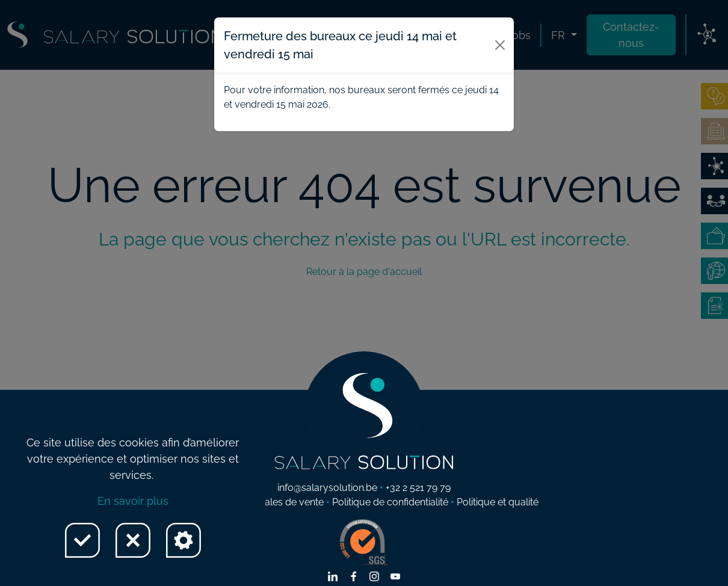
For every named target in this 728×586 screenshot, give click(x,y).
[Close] (500, 45)
